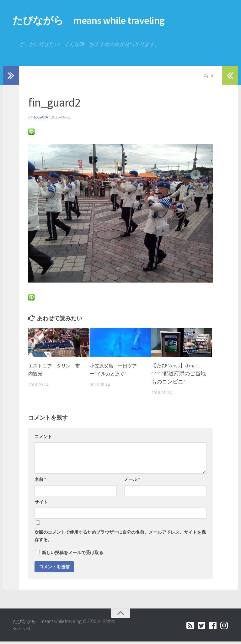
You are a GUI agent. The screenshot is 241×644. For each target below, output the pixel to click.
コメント (43, 439)
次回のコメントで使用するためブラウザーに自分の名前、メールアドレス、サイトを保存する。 (120, 538)
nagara (42, 120)
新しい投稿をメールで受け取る (72, 555)
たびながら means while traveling (114, 22)
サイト (41, 504)
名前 (40, 482)
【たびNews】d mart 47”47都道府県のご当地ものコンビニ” (179, 376)
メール (132, 482)
